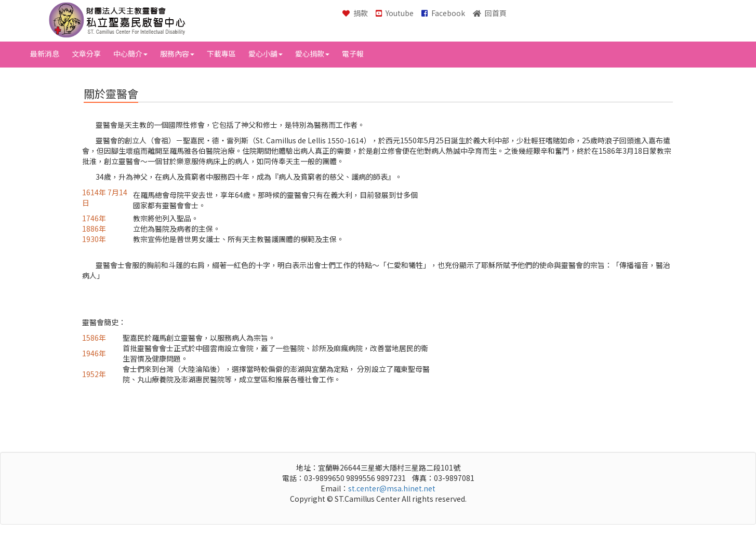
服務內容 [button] (177, 53)
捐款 (355, 13)
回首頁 (490, 13)
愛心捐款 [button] (312, 53)
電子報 (353, 53)
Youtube (395, 13)
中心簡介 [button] (130, 53)
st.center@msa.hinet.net (392, 488)
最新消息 (45, 53)
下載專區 (221, 53)
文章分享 (86, 53)
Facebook (443, 13)
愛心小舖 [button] (266, 53)
